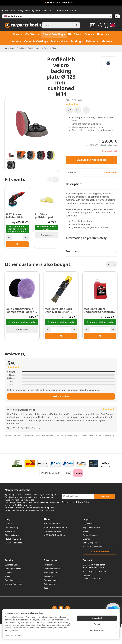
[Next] (56, 180)
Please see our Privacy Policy (75, 502)
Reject (97, 624)
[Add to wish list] (69, 110)
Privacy (21, 635)
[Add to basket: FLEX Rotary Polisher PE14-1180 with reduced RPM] (17, 244)
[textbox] (57, 16)
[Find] (61, 25)
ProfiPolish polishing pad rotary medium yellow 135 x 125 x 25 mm (46, 216)
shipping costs (111, 145)
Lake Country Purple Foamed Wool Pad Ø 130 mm (22, 310)
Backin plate (111, 173)
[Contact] (93, 25)
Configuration (97, 630)
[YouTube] (61, 608)
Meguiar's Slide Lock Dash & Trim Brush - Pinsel (58, 310)
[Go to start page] (24, 25)
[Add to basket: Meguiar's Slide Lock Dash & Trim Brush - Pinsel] (61, 336)
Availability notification (91, 160)
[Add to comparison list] (78, 110)
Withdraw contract (100, 552)
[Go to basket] (106, 25)
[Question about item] (86, 110)
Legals (86, 519)
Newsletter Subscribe (17, 490)
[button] (11, 155)
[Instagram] (68, 608)
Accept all (97, 618)
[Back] (50, 180)
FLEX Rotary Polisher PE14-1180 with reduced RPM (15, 216)
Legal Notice (11, 635)
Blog (7, 519)
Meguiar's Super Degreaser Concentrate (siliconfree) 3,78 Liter (99, 310)
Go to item (46, 235)
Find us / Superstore (92, 578)
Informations (52, 560)
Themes (49, 519)
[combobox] (57, 16)
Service (9, 560)
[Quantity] (17, 238)
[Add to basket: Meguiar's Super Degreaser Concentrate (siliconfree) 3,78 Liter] (100, 336)
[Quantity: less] (9, 238)
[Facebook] (54, 608)
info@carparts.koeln (97, 572)
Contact (87, 560)
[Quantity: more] (26, 238)
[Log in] (99, 25)
